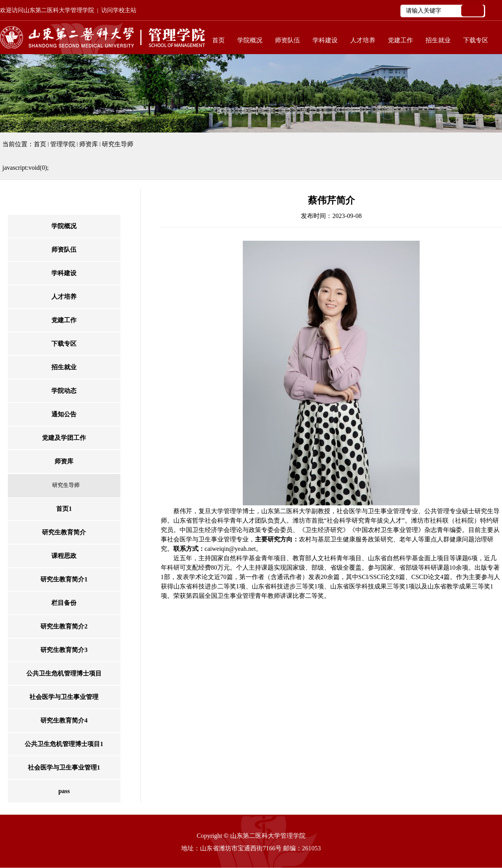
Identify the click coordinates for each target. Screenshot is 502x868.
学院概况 (250, 40)
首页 (218, 40)
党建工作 (400, 40)
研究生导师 (118, 144)
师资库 (89, 144)
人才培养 (363, 40)
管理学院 (63, 144)
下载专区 (476, 40)
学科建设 (325, 40)
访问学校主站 (119, 10)
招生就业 (438, 40)
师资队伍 (287, 40)
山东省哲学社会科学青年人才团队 (220, 520)
